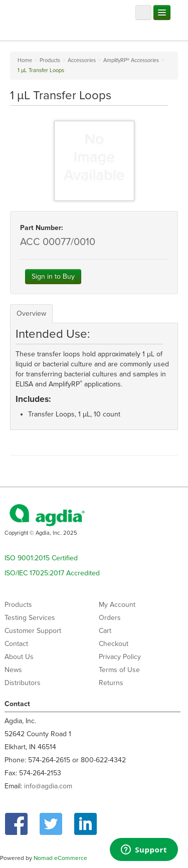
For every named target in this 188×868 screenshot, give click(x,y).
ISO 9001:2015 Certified (41, 558)
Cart (105, 631)
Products (18, 605)
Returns (111, 683)
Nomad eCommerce (60, 858)
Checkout (114, 644)
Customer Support (33, 631)
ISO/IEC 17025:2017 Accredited (52, 573)
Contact (16, 644)
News (13, 670)
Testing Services (30, 618)
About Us (19, 657)
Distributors (23, 683)
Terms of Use (119, 670)
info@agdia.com (48, 786)
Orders (110, 618)
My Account (117, 605)
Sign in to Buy (53, 276)
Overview (31, 313)
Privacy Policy (120, 657)
